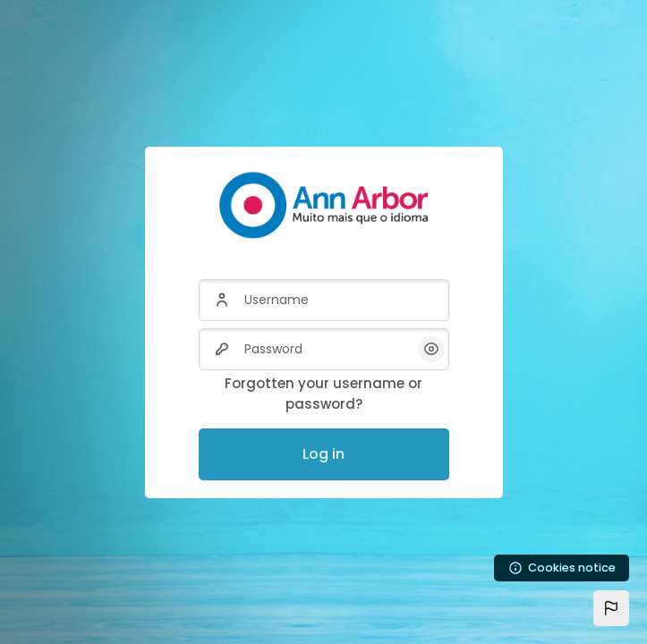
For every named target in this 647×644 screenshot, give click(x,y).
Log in (323, 454)
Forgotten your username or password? (323, 394)
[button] (611, 608)
